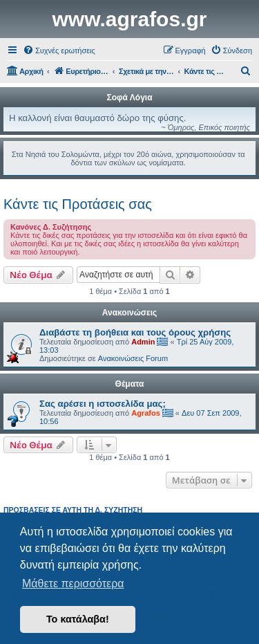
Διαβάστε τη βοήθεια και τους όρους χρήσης (135, 332)
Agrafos (146, 413)
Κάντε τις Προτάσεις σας (78, 204)
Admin (143, 342)
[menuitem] (59, 50)
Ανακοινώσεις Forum (133, 358)
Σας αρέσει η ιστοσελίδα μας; (103, 404)
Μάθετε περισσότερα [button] (73, 583)
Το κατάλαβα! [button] (78, 619)
